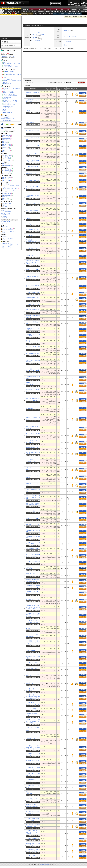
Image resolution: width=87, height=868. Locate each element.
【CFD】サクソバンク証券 (32, 304)
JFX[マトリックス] (7, 79)
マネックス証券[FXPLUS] (32, 211)
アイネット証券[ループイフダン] (11, 105)
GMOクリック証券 (7, 135)
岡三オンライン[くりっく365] (10, 102)
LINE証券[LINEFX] (31, 650)
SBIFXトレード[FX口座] (8, 93)
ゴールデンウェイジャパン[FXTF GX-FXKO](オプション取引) (33, 729)
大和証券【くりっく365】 (32, 269)
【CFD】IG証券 (30, 235)
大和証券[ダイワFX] (31, 174)
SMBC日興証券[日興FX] (32, 668)
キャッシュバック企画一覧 (11, 46)
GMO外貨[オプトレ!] (7, 207)
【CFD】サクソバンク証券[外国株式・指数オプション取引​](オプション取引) (33, 747)
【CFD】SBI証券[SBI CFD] (32, 839)
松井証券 (4, 111)
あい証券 (28, 629)
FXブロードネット (7, 103)
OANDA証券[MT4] (7, 184)
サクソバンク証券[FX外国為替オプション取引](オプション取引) (33, 262)
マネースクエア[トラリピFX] (33, 203)
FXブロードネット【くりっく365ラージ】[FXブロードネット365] (33, 497)
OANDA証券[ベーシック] (70, 36)
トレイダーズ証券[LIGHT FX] (10, 96)
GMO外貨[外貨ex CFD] (7, 112)
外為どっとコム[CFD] (8, 91)
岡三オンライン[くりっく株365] (10, 100)
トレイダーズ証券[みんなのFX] (10, 67)
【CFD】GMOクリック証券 (33, 293)
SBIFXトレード (6, 140)
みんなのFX (5, 147)
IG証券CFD (5, 227)
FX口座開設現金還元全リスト (8, 120)
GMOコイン (5, 109)
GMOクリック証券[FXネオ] (9, 94)
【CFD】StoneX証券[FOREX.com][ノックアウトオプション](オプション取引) (33, 697)
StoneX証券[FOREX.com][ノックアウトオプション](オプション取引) (33, 642)
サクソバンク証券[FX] (31, 249)
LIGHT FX (5, 143)
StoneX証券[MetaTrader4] (32, 230)
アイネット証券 (6, 149)
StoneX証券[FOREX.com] (32, 549)
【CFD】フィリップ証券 (32, 663)
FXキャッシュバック (82, 7)
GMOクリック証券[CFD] (7, 108)
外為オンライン (6, 99)
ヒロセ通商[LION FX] (8, 65)
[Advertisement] (39, 3)
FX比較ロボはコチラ (6, 128)
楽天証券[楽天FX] (30, 408)
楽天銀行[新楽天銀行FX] (32, 447)
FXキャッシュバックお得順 (7, 56)
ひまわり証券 (6, 117)
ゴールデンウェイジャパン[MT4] (10, 189)
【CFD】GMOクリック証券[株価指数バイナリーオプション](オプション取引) (33, 607)
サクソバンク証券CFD (8, 228)
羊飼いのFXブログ (6, 246)
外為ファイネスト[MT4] (8, 190)
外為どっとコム (6, 62)
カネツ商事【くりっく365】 (33, 525)
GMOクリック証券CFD (8, 230)
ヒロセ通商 (4, 216)
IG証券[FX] (29, 218)
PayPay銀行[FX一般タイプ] (32, 180)
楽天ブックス (5, 240)
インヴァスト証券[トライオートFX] (11, 64)
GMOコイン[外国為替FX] (32, 709)
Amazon (4, 237)
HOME (12, 7)
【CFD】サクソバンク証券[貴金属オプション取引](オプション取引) (33, 615)
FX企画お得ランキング (11, 42)
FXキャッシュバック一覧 (8, 243)
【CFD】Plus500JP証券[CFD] (33, 562)
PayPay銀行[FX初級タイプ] (32, 354)
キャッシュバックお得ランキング (10, 245)
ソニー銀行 (29, 224)
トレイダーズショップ (8, 238)
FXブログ (73, 7)
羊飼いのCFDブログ (6, 248)
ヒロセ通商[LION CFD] (7, 106)
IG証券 (4, 78)
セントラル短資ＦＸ (7, 160)
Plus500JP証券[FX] (7, 84)
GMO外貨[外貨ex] (7, 97)
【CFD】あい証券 (30, 256)
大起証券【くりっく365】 (32, 518)
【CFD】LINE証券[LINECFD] (33, 856)
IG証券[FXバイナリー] (8, 205)
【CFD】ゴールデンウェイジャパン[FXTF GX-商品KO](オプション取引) (33, 721)
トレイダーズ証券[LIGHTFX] (33, 600)
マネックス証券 (5, 223)
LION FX (4, 141)
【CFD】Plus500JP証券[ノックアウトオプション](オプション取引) (33, 832)
